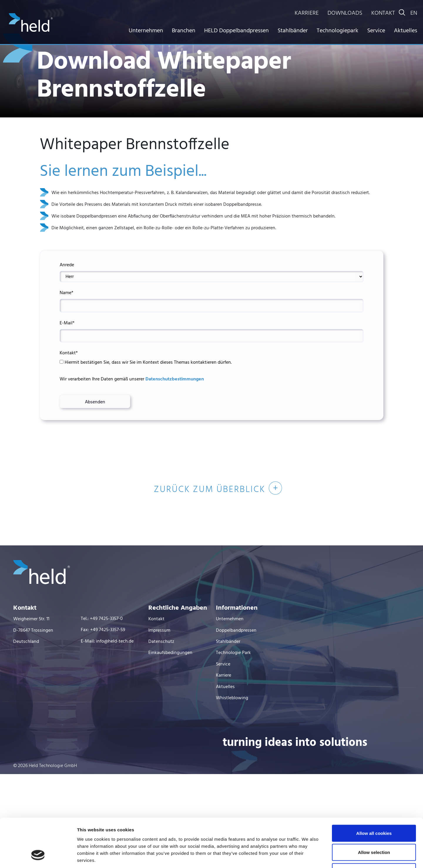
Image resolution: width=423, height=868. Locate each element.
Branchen (184, 31)
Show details (308, 856)
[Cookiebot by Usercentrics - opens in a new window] (38, 857)
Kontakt (69, 353)
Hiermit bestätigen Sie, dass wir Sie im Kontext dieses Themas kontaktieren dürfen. (146, 363)
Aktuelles (406, 31)
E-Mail (67, 323)
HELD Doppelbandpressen (236, 31)
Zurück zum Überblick (210, 490)
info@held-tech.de (115, 641)
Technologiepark (338, 31)
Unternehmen (146, 31)
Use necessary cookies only (374, 829)
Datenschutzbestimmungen (174, 379)
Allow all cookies (374, 791)
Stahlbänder (293, 31)
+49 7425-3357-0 (106, 619)
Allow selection (374, 810)
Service (376, 31)
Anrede (67, 265)
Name (67, 293)
